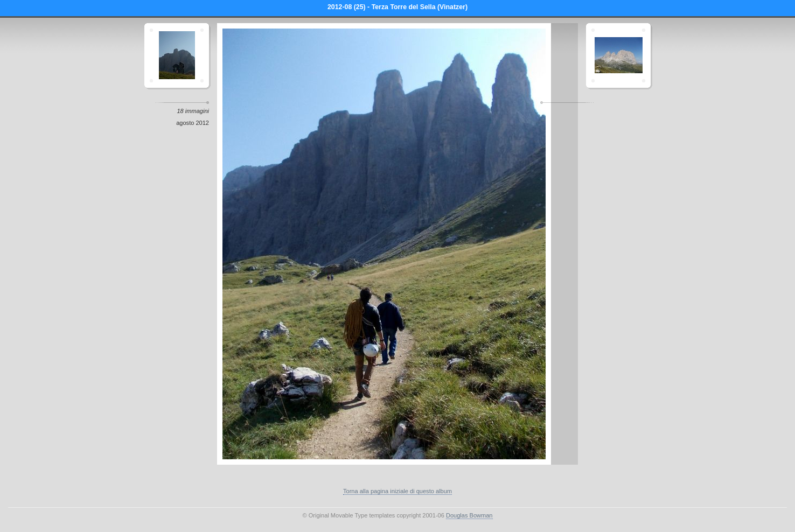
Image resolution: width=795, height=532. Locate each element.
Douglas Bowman (469, 515)
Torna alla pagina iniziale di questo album (397, 491)
